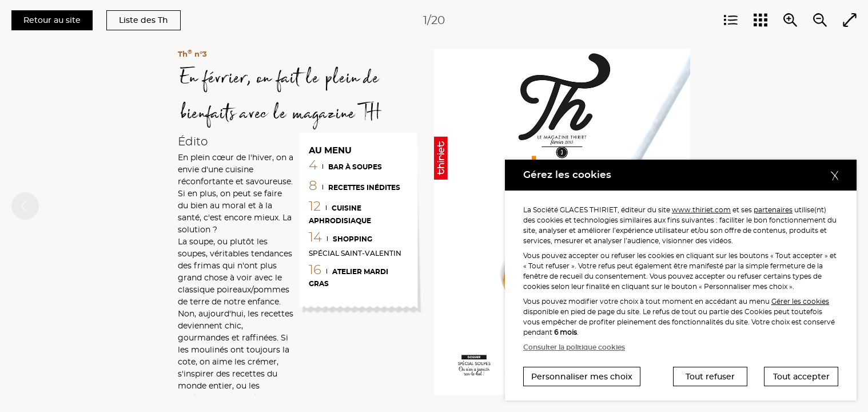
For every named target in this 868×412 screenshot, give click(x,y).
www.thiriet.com (701, 210)
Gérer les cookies (800, 301)
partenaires (773, 210)
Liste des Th (144, 20)
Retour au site (52, 20)
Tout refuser (710, 377)
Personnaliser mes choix (582, 377)
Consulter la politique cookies (574, 347)
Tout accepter (801, 377)
